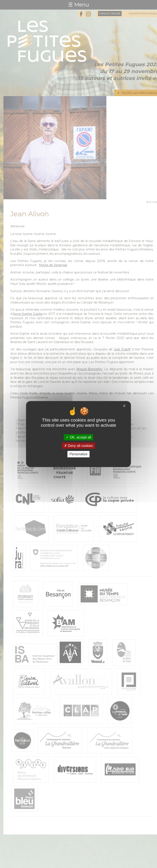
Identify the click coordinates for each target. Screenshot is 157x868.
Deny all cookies (78, 446)
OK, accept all (78, 437)
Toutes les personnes (139, 93)
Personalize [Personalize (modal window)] (78, 454)
